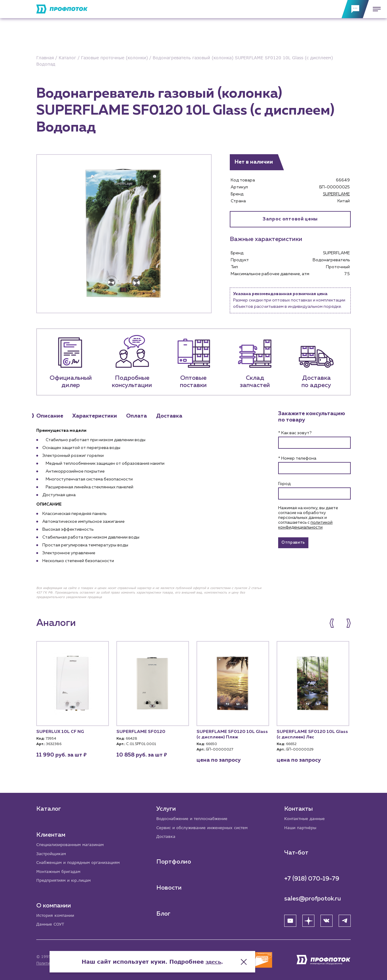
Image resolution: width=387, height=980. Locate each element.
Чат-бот (296, 851)
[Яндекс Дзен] (308, 919)
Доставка (167, 835)
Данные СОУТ (51, 924)
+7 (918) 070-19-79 (312, 877)
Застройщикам (52, 851)
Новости (170, 886)
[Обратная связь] (355, 9)
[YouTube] (290, 919)
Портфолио (174, 860)
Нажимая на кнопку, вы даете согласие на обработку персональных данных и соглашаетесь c (308, 518)
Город (284, 484)
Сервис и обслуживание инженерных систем (206, 825)
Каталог (49, 806)
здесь (255, 956)
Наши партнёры (302, 825)
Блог (164, 912)
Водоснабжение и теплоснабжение (195, 816)
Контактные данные (306, 816)
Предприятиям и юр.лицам (66, 879)
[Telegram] (345, 919)
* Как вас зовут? (295, 433)
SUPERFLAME (336, 194)
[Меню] (375, 9)
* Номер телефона (297, 458)
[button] (335, 623)
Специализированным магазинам (73, 842)
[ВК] (327, 919)
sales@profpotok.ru (313, 897)
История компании (57, 915)
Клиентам (51, 832)
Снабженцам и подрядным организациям (82, 861)
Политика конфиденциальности (66, 963)
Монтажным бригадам (60, 870)
